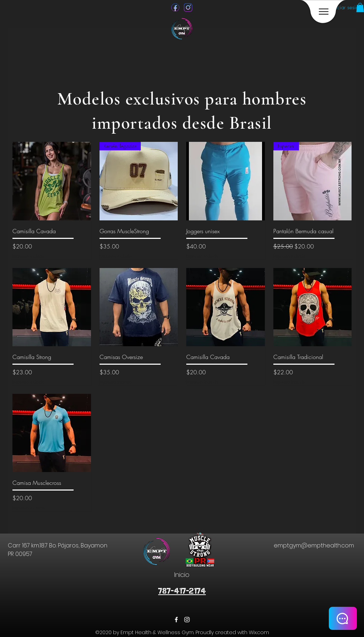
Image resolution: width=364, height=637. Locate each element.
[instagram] (187, 620)
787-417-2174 (182, 591)
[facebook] (176, 620)
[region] (323, 12)
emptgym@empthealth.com (314, 545)
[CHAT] (343, 618)
